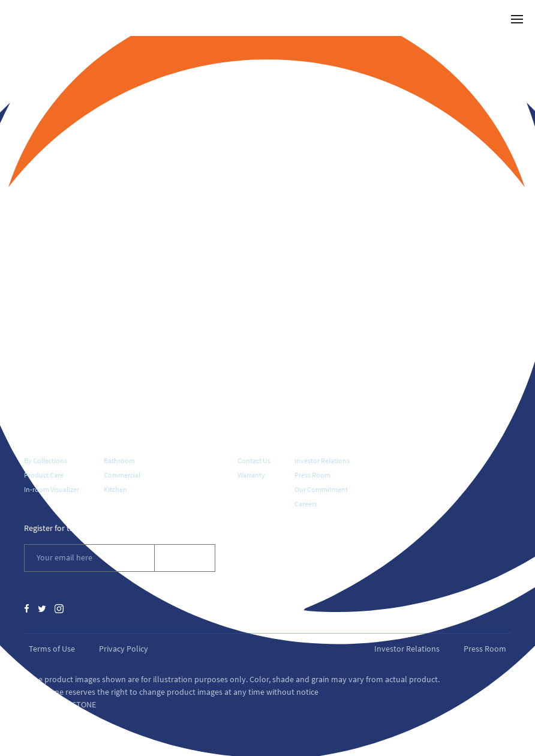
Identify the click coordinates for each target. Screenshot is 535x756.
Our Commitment (321, 489)
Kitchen (115, 489)
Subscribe (185, 557)
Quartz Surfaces (52, 440)
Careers (306, 504)
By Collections (46, 460)
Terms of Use (52, 649)
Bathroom (119, 460)
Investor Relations (322, 460)
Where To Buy (189, 440)
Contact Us (254, 460)
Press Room (312, 475)
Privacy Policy (124, 649)
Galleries (119, 440)
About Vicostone (324, 440)
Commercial (122, 475)
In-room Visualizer (52, 489)
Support (252, 440)
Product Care (44, 475)
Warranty (251, 475)
